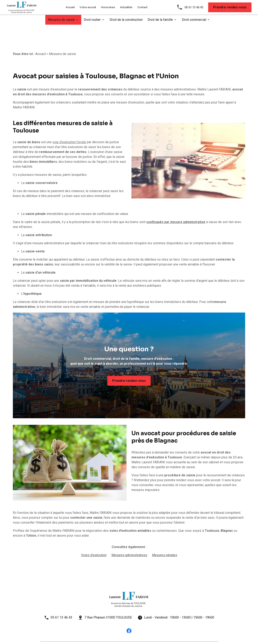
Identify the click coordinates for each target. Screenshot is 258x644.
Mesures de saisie (61, 20)
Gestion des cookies (134, 633)
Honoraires (108, 7)
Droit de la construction (126, 20)
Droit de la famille (160, 20)
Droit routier (92, 20)
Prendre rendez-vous (230, 7)
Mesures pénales (165, 541)
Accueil (70, 7)
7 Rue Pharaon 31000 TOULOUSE (108, 604)
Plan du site (159, 633)
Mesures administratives (129, 541)
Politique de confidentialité (99, 633)
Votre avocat (88, 7)
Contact (142, 7)
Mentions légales (66, 633)
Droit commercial (194, 20)
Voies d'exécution (94, 541)
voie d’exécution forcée (69, 128)
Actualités (126, 7)
